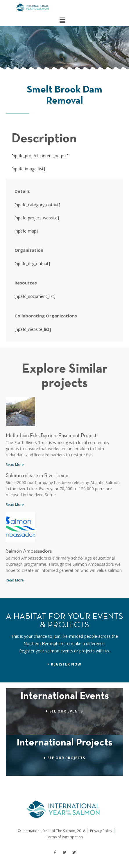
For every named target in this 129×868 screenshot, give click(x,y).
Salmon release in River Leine (37, 476)
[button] (62, 20)
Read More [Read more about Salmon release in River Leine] (15, 505)
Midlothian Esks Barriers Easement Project (51, 436)
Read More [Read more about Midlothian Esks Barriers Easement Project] (15, 465)
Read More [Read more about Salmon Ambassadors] (15, 580)
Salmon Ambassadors (29, 551)
